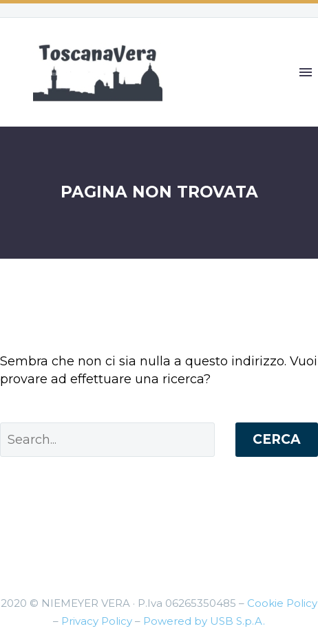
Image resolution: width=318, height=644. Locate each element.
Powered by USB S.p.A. (204, 621)
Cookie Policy (282, 603)
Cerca (277, 439)
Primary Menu (306, 72)
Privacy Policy (97, 621)
